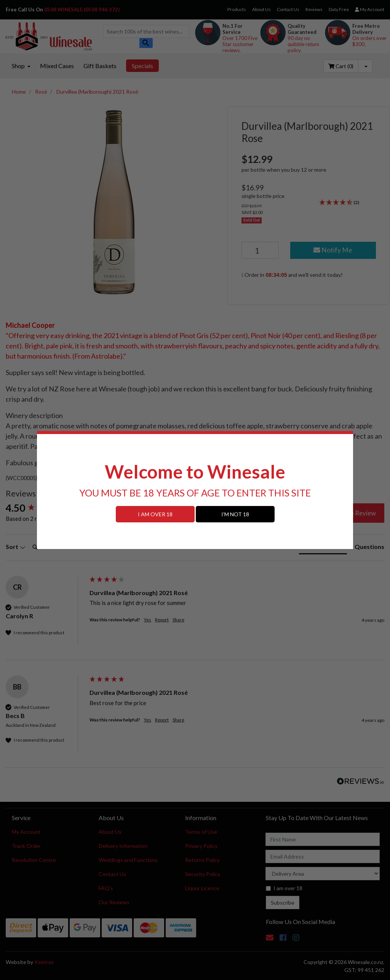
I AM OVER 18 (155, 514)
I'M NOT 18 (235, 514)
